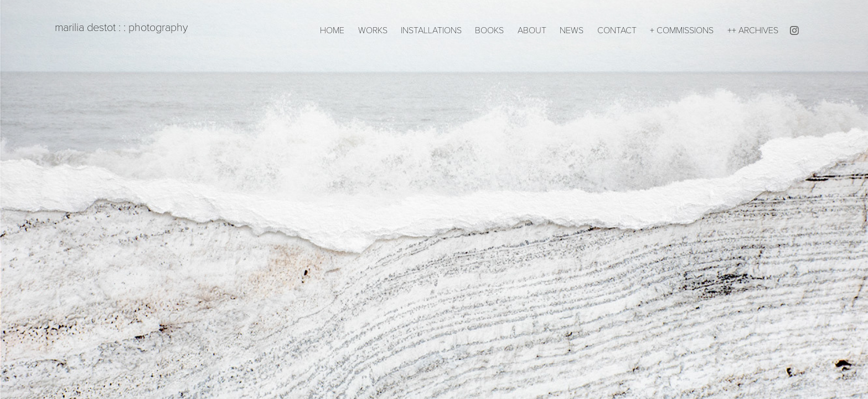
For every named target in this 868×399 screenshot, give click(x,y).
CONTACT (617, 30)
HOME (332, 30)
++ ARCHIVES (753, 30)
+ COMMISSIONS (682, 30)
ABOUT (532, 30)
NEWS (572, 30)
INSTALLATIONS (431, 30)
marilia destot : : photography (117, 27)
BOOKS (489, 30)
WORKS (373, 30)
